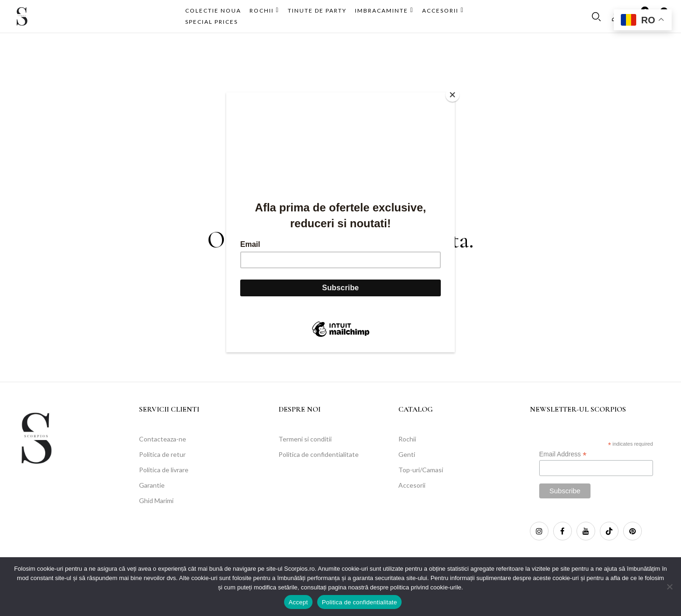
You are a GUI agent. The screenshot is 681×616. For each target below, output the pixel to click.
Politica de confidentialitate (359, 602)
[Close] (452, 95)
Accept (298, 602)
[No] (669, 587)
